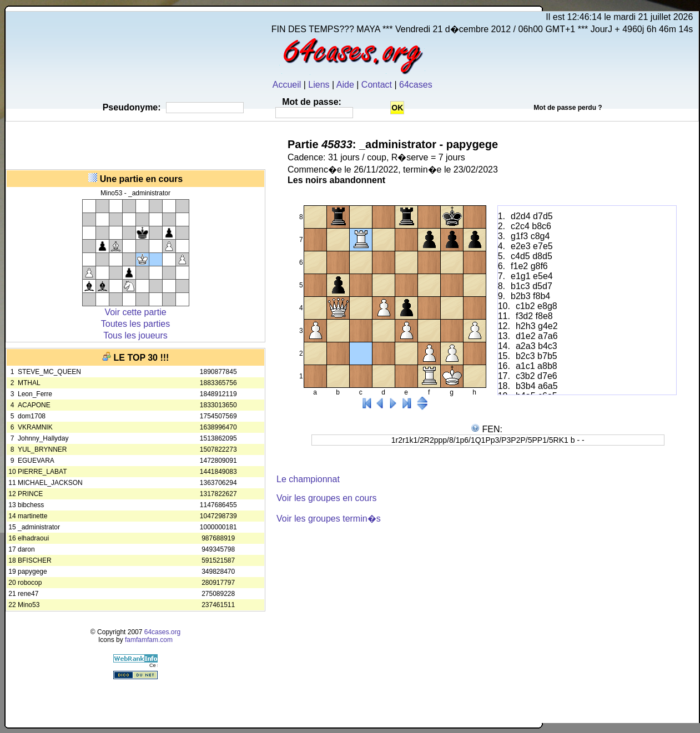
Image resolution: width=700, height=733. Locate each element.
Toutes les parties (136, 324)
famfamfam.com (149, 640)
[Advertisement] (135, 144)
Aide (345, 85)
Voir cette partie (135, 312)
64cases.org (162, 632)
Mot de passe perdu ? (568, 108)
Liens (319, 85)
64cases (416, 85)
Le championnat (308, 479)
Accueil (287, 85)
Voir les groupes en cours (327, 498)
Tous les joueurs (135, 335)
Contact (377, 85)
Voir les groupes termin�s (329, 519)
